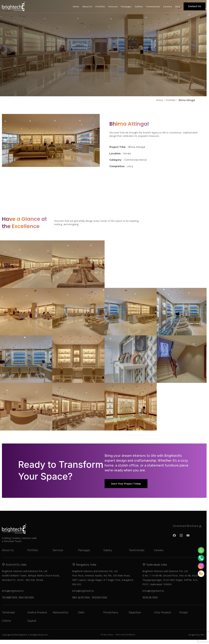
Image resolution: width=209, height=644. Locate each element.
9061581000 (26, 597)
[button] (8, 139)
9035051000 (99, 597)
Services (58, 550)
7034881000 (10, 597)
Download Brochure (187, 526)
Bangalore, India (84, 565)
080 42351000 (81, 597)
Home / (160, 100)
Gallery (108, 550)
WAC (203, 635)
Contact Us (195, 6)
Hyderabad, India (155, 565)
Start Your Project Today (126, 484)
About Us (8, 550)
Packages (84, 550)
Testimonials (137, 550)
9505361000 (150, 597)
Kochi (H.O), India (14, 565)
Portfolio (33, 550)
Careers (159, 550)
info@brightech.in (13, 591)
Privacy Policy (107, 635)
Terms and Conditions (125, 635)
